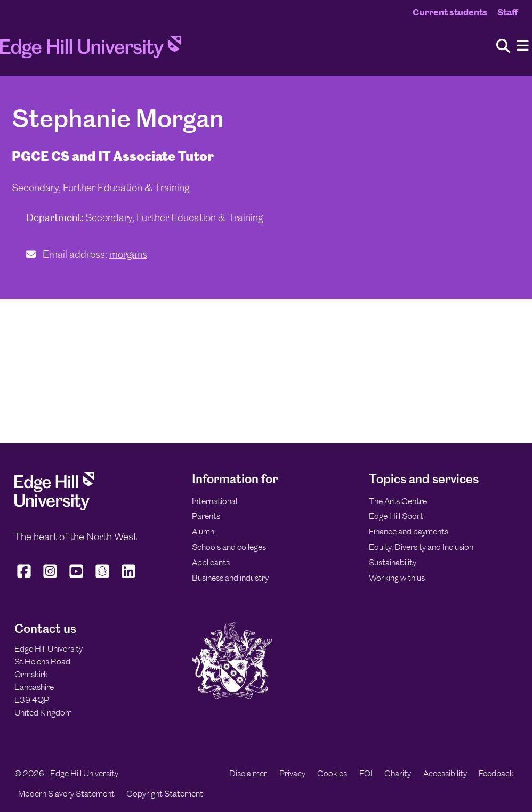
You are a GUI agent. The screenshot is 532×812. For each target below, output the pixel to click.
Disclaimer (248, 773)
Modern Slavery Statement (66, 794)
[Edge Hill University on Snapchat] (103, 578)
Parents (206, 516)
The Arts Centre (398, 501)
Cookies (332, 773)
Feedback (496, 773)
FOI (366, 773)
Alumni (204, 531)
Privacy (292, 773)
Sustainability (393, 562)
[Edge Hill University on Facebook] (25, 578)
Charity (398, 773)
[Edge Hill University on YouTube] (76, 578)
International (215, 501)
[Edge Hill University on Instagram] (50, 578)
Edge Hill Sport (396, 516)
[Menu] (523, 46)
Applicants (211, 562)
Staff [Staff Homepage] (507, 12)
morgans (128, 254)
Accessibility (445, 773)
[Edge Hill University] (54, 507)
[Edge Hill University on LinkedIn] (129, 578)
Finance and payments (409, 531)
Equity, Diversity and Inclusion (421, 547)
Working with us (397, 578)
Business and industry (230, 578)
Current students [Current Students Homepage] (450, 12)
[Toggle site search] (503, 47)
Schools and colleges (229, 547)
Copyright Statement (165, 794)
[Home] (91, 50)
